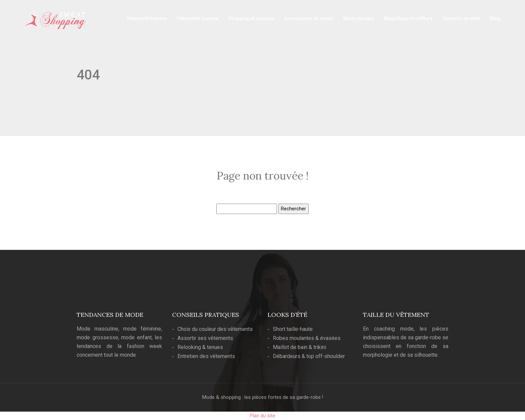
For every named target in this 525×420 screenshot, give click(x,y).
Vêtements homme (198, 18)
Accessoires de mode (309, 18)
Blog (495, 18)
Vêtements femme (147, 18)
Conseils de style (461, 18)
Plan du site (262, 416)
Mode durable (359, 18)
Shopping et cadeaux (251, 18)
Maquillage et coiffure (408, 18)
